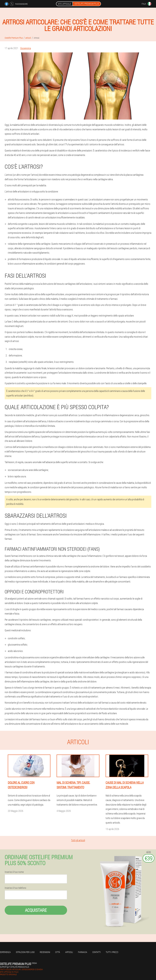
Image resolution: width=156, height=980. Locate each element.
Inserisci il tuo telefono (15, 888)
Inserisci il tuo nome (14, 872)
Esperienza (5, 952)
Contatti (96, 952)
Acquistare (36, 910)
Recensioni (45, 952)
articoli (69, 952)
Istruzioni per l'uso (25, 952)
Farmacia (83, 952)
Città (58, 952)
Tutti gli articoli (78, 840)
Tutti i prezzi (112, 952)
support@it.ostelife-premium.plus (15, 967)
